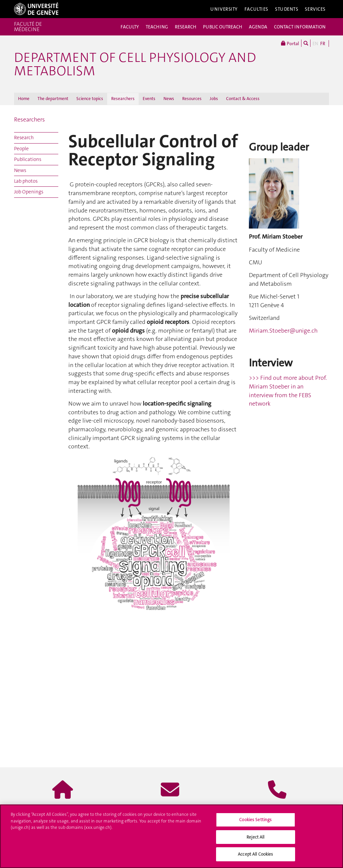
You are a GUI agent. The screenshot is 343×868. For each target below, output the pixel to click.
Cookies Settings (255, 820)
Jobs (214, 99)
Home (24, 99)
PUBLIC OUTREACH (223, 27)
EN (315, 44)
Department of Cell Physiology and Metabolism (135, 64)
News (169, 99)
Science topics (90, 99)
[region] (171, 836)
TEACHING (157, 27)
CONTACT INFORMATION (300, 27)
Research (24, 138)
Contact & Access (243, 99)
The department (53, 99)
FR (323, 44)
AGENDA (258, 27)
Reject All (255, 837)
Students (287, 9)
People (21, 149)
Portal (290, 43)
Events (149, 99)
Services (315, 9)
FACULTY (130, 27)
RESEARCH (186, 27)
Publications (28, 159)
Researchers (123, 99)
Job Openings (29, 192)
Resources (192, 99)
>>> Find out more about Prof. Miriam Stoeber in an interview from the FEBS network (288, 391)
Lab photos (26, 181)
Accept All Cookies (255, 854)
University (224, 9)
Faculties (256, 9)
